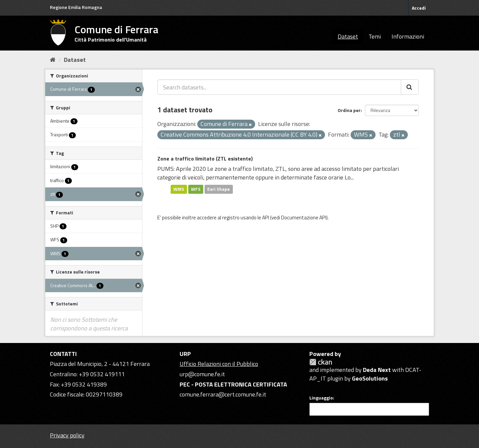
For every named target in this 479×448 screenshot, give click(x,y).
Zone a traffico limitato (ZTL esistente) (205, 159)
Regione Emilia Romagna (76, 7)
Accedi (419, 8)
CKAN (321, 362)
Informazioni (408, 36)
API (266, 218)
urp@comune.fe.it (202, 374)
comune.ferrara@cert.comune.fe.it (223, 394)
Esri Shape (219, 189)
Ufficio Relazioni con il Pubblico (219, 364)
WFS (196, 189)
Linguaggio (321, 398)
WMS (179, 189)
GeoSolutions (370, 378)
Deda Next (377, 370)
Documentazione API (304, 218)
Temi (375, 36)
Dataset (348, 36)
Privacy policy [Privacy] (67, 435)
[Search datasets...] (279, 87)
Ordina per (349, 110)
